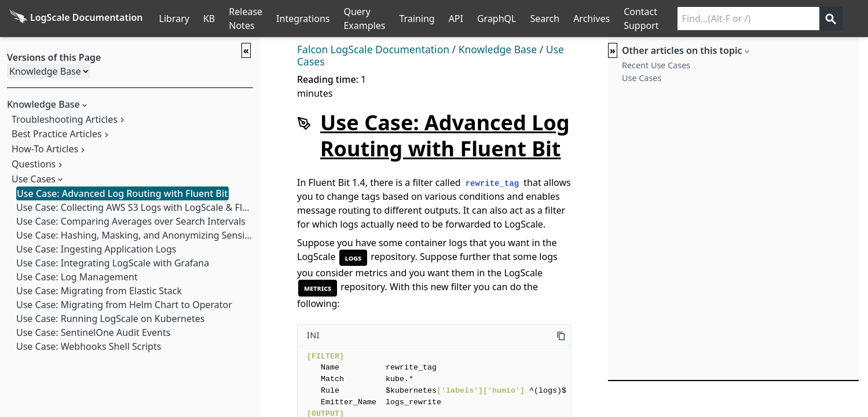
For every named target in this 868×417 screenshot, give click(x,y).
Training (417, 19)
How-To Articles (45, 149)
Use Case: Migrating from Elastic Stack (99, 291)
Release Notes (246, 19)
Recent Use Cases (656, 65)
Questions (34, 164)
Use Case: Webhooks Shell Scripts (89, 346)
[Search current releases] (748, 19)
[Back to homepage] (76, 19)
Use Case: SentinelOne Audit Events (93, 332)
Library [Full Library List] (174, 19)
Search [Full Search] (545, 19)
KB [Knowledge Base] (209, 19)
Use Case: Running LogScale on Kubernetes (110, 319)
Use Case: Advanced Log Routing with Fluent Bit (122, 193)
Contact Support (641, 19)
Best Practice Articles (57, 134)
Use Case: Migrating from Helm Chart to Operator (124, 305)
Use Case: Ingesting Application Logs (96, 249)
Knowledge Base (498, 49)
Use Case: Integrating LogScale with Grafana (113, 263)
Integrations (303, 19)
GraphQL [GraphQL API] (497, 19)
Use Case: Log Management (77, 277)
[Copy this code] (561, 335)
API (456, 19)
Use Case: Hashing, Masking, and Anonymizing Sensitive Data (150, 235)
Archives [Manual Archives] (592, 19)
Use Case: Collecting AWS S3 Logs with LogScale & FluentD (142, 207)
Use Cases (34, 179)
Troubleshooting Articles (65, 119)
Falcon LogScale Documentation (373, 49)
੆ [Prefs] (861, 19)
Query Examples (364, 19)
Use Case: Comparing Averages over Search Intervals (131, 221)
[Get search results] (831, 19)
